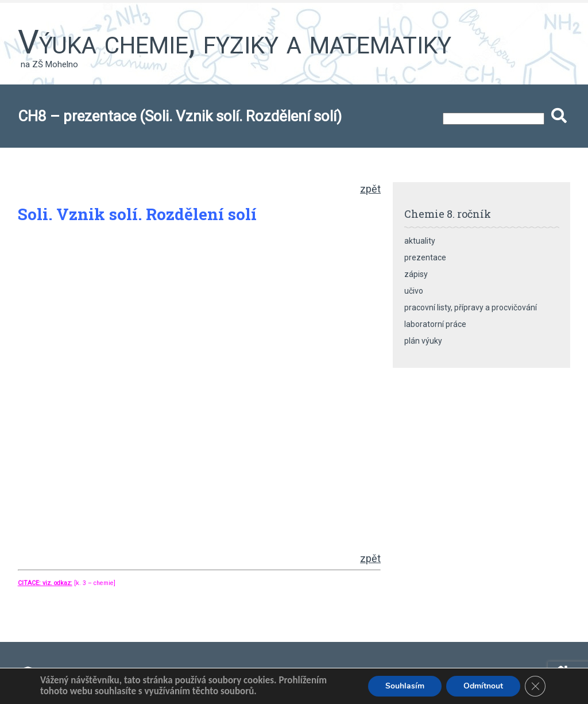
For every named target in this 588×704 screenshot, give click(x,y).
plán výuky (423, 341)
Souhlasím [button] (405, 686)
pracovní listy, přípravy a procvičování (471, 307)
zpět (370, 189)
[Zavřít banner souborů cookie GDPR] (535, 686)
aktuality (420, 241)
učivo (414, 291)
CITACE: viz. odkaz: (45, 583)
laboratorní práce (435, 324)
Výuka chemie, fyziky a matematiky (235, 42)
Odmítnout (483, 686)
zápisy (416, 274)
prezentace (425, 257)
